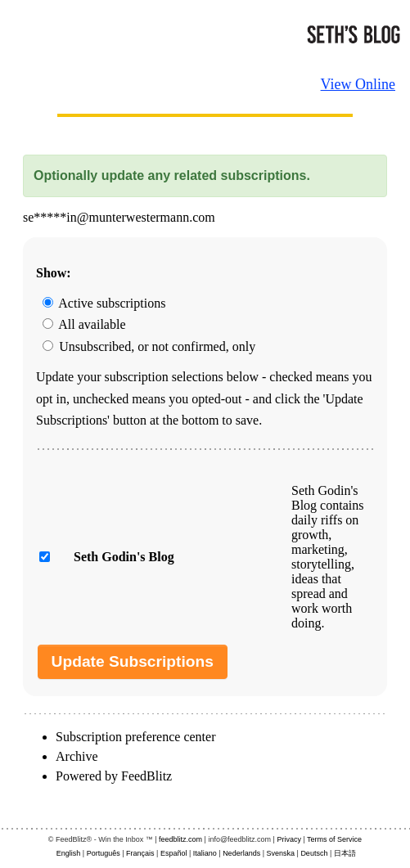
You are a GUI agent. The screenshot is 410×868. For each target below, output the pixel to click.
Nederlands (241, 853)
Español (174, 853)
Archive (77, 756)
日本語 (345, 853)
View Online (358, 84)
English (69, 853)
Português (104, 853)
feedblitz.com (180, 839)
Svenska (281, 853)
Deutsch (314, 853)
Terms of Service (334, 839)
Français (140, 853)
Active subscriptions (104, 303)
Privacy (289, 839)
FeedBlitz (146, 776)
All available (84, 324)
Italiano (205, 853)
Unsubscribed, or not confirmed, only (149, 346)
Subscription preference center (135, 737)
